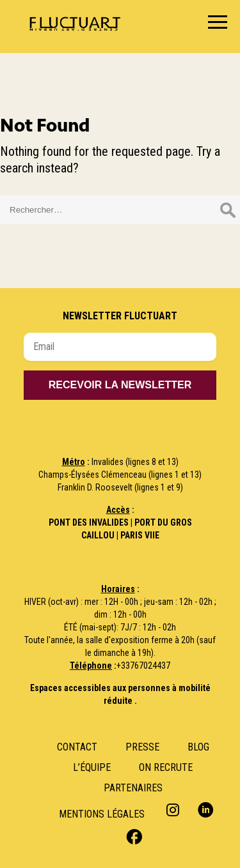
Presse (142, 747)
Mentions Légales (102, 814)
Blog (198, 747)
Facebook (133, 836)
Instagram (174, 810)
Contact (77, 747)
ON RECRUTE (166, 767)
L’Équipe (92, 767)
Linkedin (206, 810)
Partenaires (133, 788)
